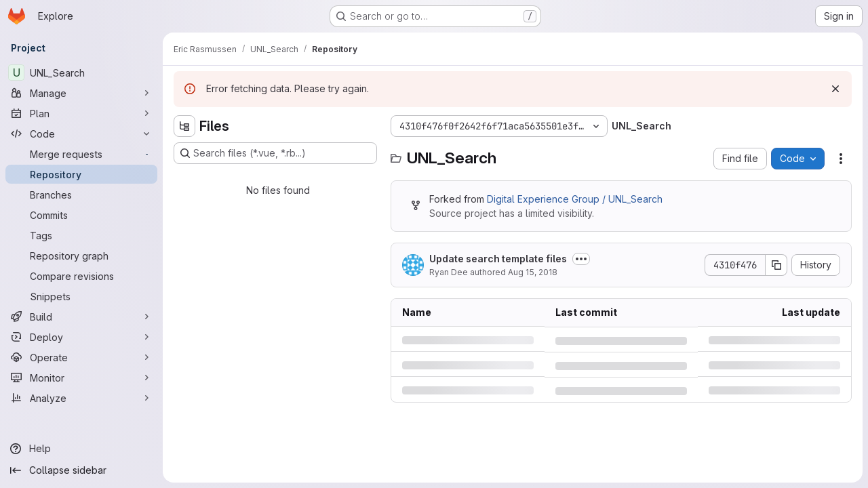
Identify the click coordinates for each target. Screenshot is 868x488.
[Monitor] (81, 378)
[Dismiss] (835, 89)
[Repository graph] (81, 256)
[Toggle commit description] (581, 259)
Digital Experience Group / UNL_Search (575, 199)
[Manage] (81, 93)
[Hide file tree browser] (184, 126)
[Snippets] (81, 296)
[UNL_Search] (81, 73)
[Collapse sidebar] (81, 470)
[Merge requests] (81, 154)
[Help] (81, 449)
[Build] (81, 317)
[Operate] (81, 357)
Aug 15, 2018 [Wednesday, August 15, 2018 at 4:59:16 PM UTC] (533, 272)
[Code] (81, 134)
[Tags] (81, 235)
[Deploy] (81, 337)
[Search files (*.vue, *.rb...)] (275, 153)
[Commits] (81, 215)
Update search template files (498, 259)
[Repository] (81, 174)
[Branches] (81, 195)
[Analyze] (81, 398)
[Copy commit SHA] (776, 265)
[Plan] (81, 113)
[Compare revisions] (81, 276)
